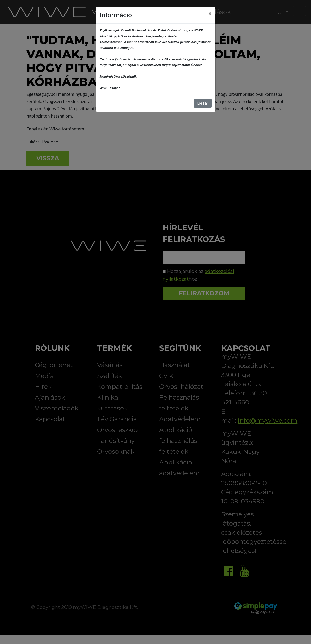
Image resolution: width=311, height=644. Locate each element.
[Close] (210, 14)
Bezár (203, 103)
